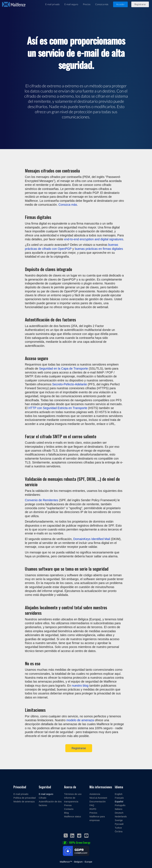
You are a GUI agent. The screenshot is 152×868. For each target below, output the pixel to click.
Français (119, 798)
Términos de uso (73, 794)
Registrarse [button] (140, 4)
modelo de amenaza (80, 720)
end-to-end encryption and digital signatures (94, 239)
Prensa (68, 805)
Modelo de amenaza (24, 801)
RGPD (93, 809)
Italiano (119, 809)
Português (120, 805)
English (119, 794)
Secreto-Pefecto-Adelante (70, 384)
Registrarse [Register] (79, 748)
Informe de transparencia (71, 800)
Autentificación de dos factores (50, 803)
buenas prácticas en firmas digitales (99, 249)
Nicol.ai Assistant (98, 798)
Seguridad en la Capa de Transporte (63, 368)
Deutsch (119, 813)
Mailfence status (72, 816)
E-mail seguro (71, 4)
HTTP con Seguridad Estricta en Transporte (58, 408)
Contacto (69, 809)
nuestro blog (80, 685)
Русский (119, 824)
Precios (87, 4)
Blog (66, 813)
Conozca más (102, 4)
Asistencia (95, 794)
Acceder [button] (120, 4)
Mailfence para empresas (97, 818)
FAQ (92, 805)
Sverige (119, 820)
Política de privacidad (25, 798)
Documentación (98, 801)
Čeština (119, 831)
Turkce (118, 828)
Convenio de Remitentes (42, 500)
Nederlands (121, 816)
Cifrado (42, 798)
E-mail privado (52, 4)
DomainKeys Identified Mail (92, 539)
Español (119, 801)
